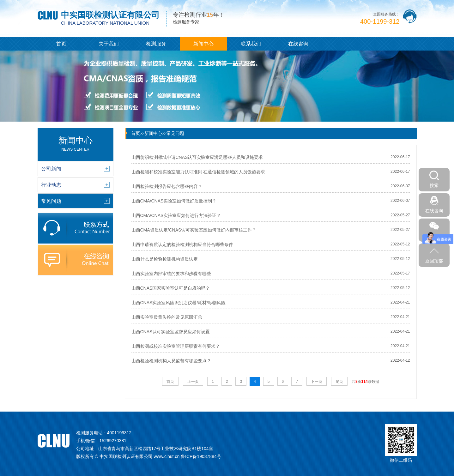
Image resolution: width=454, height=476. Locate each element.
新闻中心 (203, 44)
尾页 (339, 382)
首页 (61, 44)
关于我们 (109, 44)
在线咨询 (298, 44)
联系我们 (251, 44)
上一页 (193, 382)
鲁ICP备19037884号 (201, 456)
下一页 (317, 382)
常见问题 (175, 133)
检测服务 (156, 44)
